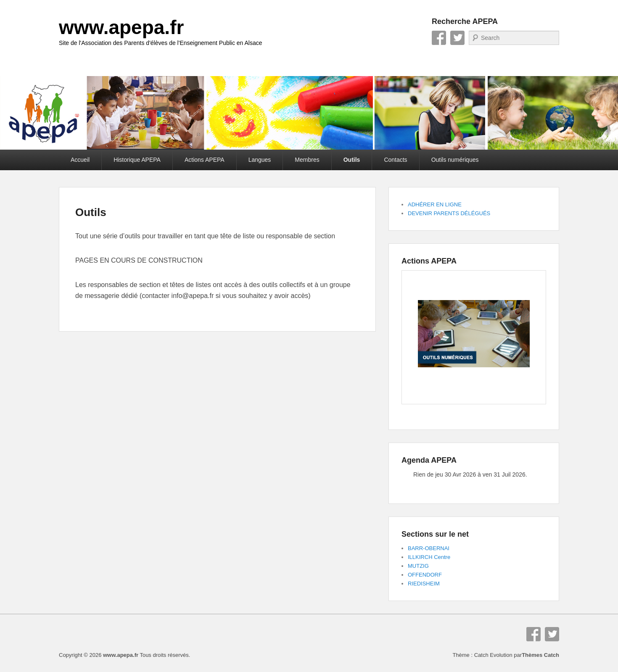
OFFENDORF (425, 575)
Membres (307, 160)
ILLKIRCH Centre (429, 557)
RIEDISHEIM (424, 584)
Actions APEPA (205, 160)
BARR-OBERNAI (429, 548)
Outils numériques (455, 160)
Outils (352, 160)
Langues (260, 160)
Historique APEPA (137, 160)
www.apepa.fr (121, 27)
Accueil (80, 160)
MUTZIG (418, 566)
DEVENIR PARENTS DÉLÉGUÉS (449, 213)
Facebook (439, 38)
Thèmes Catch (540, 655)
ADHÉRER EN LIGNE (435, 204)
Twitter (457, 38)
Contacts (395, 160)
